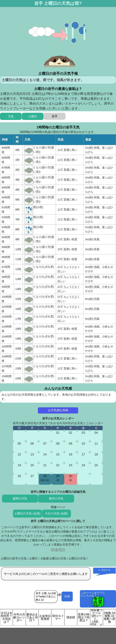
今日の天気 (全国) (56, 513)
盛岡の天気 (20, 498)
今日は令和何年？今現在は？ (6, 617)
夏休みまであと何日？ (32, 617)
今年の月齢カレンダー (19, 617)
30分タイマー (58, 617)
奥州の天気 (56, 498)
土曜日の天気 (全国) (27, 513)
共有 (67, 596)
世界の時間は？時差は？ (84, 617)
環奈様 (71, 617)
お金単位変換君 (45, 617)
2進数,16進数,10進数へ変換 (110, 617)
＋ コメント (104, 570)
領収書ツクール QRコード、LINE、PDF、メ (97, 617)
